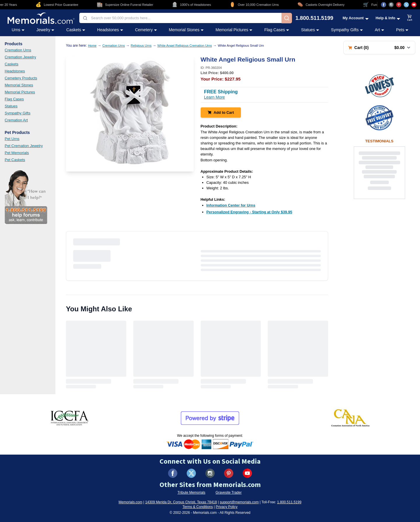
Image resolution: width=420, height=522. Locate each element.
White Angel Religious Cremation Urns (185, 46)
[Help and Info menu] (388, 18)
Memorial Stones (19, 85)
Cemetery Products (21, 78)
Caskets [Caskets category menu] (76, 30)
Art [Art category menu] (379, 30)
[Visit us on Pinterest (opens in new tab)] (399, 5)
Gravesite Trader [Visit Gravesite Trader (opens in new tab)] (229, 493)
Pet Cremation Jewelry (24, 146)
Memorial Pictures (20, 92)
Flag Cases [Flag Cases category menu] (277, 30)
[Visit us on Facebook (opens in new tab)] (384, 5)
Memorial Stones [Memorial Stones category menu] (186, 30)
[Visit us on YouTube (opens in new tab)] (414, 5)
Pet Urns (12, 139)
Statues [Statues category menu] (310, 30)
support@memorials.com (239, 502)
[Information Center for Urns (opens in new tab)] (231, 205)
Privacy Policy (227, 507)
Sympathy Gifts (17, 113)
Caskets (12, 64)
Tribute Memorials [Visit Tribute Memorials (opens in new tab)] (191, 493)
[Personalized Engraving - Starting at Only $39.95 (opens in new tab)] (249, 212)
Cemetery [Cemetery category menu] (146, 30)
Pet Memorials (17, 153)
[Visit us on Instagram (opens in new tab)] (391, 5)
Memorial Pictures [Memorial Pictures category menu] (234, 30)
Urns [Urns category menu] (18, 30)
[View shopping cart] (410, 18)
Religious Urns (141, 46)
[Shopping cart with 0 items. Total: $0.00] (379, 48)
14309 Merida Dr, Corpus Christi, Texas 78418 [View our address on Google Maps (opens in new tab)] (181, 502)
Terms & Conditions (198, 507)
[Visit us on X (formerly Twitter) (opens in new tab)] (191, 473)
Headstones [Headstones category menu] (110, 30)
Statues (11, 106)
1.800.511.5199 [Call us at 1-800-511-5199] (314, 18)
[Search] (287, 18)
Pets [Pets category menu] (402, 30)
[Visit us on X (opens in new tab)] (406, 5)
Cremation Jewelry (20, 57)
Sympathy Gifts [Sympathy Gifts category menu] (347, 30)
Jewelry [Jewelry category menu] (45, 30)
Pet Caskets (15, 160)
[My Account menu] (356, 18)
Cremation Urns (18, 50)
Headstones (15, 71)
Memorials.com (131, 502)
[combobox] (180, 18)
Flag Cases (14, 99)
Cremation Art (16, 120)
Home (92, 46)
